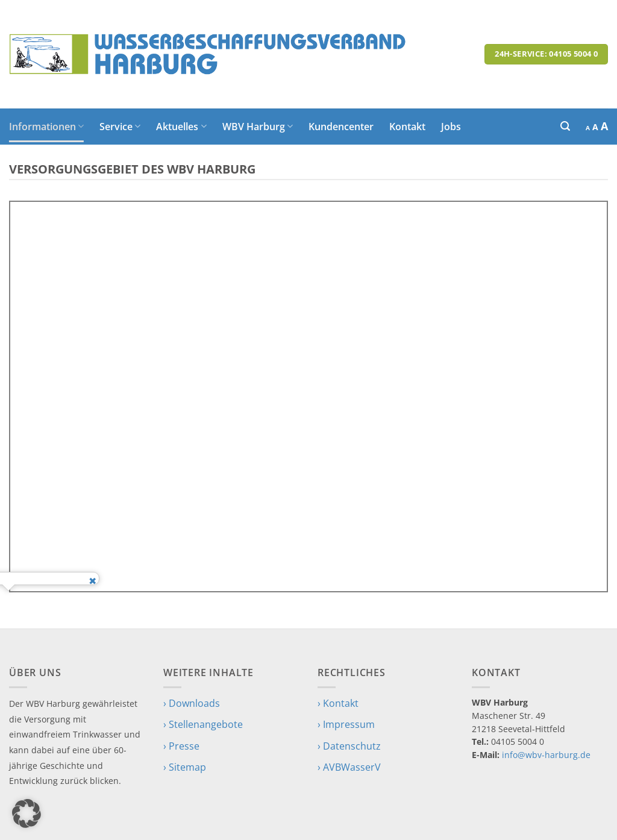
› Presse (181, 746)
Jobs (451, 127)
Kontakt (407, 127)
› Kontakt (338, 703)
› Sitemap (185, 767)
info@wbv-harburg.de (546, 755)
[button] (565, 126)
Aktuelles (181, 127)
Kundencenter (341, 127)
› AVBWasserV (349, 767)
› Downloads (192, 703)
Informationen (46, 127)
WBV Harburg (258, 127)
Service (120, 127)
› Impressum (346, 724)
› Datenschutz (349, 746)
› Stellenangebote (203, 724)
